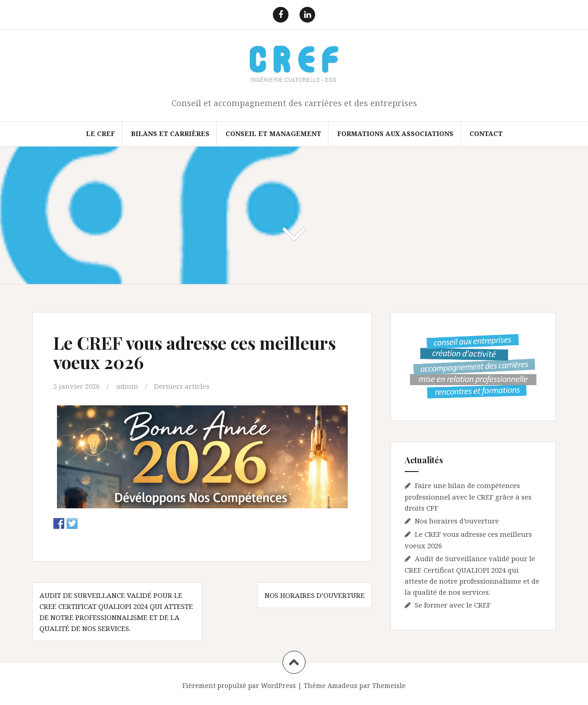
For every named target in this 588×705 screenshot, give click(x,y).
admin (127, 386)
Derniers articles (182, 386)
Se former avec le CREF (453, 605)
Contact (486, 134)
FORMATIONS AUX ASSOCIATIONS (395, 134)
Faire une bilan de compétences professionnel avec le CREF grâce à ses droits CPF (468, 497)
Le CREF (100, 134)
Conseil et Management (273, 134)
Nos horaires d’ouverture (315, 595)
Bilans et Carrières (170, 134)
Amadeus (342, 685)
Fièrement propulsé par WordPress (239, 685)
